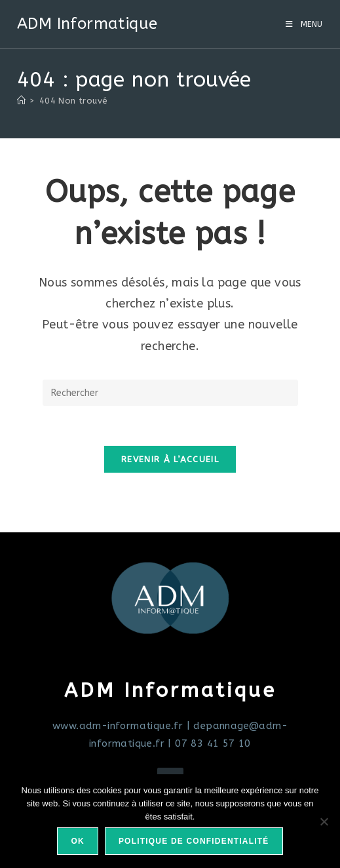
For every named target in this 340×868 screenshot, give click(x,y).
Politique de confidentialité (194, 841)
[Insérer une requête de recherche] (170, 393)
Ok (77, 841)
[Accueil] (21, 101)
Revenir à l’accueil (170, 459)
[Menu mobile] (304, 24)
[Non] (324, 821)
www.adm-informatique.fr (118, 726)
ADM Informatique (87, 24)
